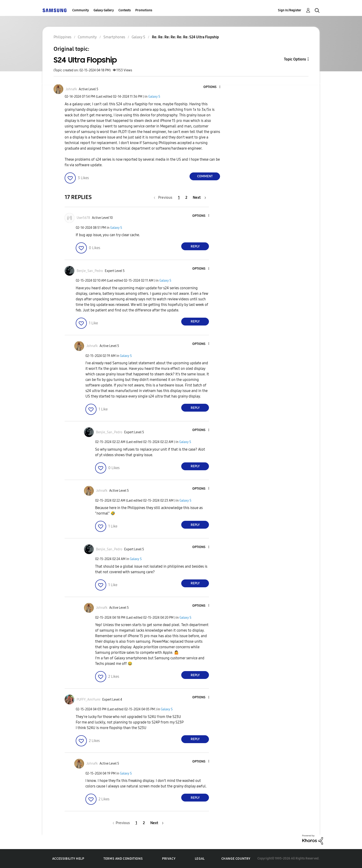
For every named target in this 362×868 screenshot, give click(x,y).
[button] (212, 87)
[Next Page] (199, 197)
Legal (200, 859)
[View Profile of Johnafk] (71, 89)
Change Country (236, 859)
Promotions (144, 10)
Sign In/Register (290, 10)
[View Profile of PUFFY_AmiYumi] (89, 700)
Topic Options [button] (295, 59)
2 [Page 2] (186, 197)
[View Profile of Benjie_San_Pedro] (90, 271)
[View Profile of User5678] (83, 218)
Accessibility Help (68, 859)
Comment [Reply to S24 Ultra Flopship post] (205, 176)
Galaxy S (154, 97)
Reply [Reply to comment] (195, 246)
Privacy (169, 859)
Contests (125, 10)
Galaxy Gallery (104, 10)
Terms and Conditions (123, 859)
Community (81, 10)
